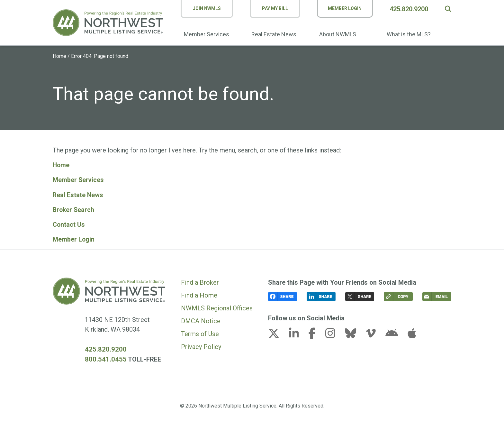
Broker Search (74, 209)
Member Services (209, 34)
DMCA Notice (201, 320)
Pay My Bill (276, 8)
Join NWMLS (209, 8)
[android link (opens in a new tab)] (396, 335)
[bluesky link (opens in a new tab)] (355, 335)
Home (59, 56)
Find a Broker (200, 282)
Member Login (346, 8)
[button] (448, 9)
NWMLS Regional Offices (217, 307)
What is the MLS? (409, 34)
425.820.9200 (410, 9)
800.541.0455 (104, 359)
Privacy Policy (201, 346)
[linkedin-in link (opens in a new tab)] (298, 335)
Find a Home (199, 295)
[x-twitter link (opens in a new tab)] (278, 335)
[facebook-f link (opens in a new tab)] (316, 335)
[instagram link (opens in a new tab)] (334, 335)
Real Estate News (276, 34)
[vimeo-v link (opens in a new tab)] (375, 335)
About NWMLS (339, 34)
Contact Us (69, 224)
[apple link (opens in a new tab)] (412, 335)
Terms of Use (200, 333)
